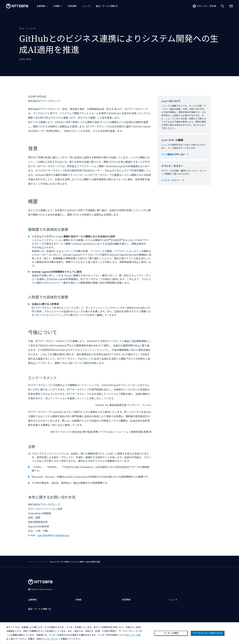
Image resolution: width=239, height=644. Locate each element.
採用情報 (72, 6)
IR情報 (57, 6)
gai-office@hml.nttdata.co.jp (54, 535)
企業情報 (41, 6)
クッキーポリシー (51, 639)
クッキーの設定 (171, 633)
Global (42, 589)
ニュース (86, 6)
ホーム (22, 28)
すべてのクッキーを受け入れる (208, 633)
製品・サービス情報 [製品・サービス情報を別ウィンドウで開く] (105, 6)
